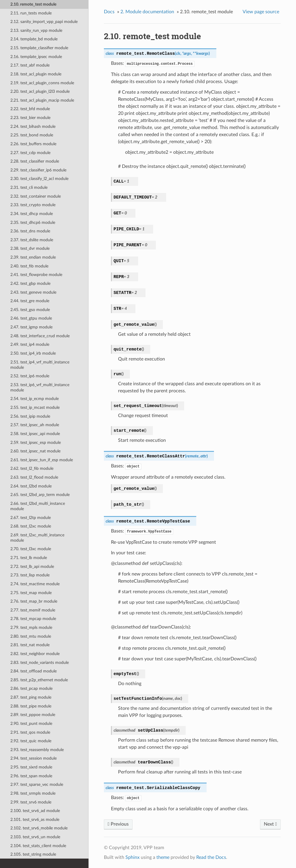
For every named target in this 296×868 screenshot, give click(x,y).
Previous (118, 824)
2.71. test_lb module (29, 558)
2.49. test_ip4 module (30, 344)
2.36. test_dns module (30, 231)
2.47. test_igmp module (31, 327)
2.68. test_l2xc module (31, 526)
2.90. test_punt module (31, 724)
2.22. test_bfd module (30, 109)
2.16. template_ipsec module (36, 57)
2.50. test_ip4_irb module (33, 353)
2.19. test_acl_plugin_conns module (42, 83)
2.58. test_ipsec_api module (35, 434)
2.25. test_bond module (32, 135)
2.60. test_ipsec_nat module (35, 451)
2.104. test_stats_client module (38, 846)
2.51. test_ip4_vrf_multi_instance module (40, 365)
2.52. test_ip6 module (30, 376)
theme (163, 857)
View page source (261, 12)
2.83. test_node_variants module (40, 663)
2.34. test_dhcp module (32, 214)
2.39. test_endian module (33, 257)
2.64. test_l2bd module (31, 486)
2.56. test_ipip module (30, 416)
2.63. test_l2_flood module (34, 477)
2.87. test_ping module (31, 697)
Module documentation (147, 12)
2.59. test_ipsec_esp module (36, 443)
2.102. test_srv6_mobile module (39, 828)
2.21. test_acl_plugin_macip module (42, 100)
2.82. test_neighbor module (35, 654)
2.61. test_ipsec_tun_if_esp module (42, 460)
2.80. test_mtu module (31, 636)
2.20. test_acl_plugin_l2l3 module (40, 91)
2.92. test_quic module (31, 741)
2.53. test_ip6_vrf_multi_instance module (40, 387)
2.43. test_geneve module (33, 292)
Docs (109, 12)
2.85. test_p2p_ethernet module (39, 680)
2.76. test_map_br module (34, 601)
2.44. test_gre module (30, 301)
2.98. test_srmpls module (33, 793)
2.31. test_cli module (29, 187)
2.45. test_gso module (30, 310)
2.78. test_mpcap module (33, 619)
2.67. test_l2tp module (31, 518)
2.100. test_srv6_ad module (35, 811)
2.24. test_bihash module (33, 127)
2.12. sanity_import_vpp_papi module (44, 22)
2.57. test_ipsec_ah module (35, 425)
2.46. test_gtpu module (31, 318)
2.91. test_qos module (30, 732)
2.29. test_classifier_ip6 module (38, 170)
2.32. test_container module (36, 196)
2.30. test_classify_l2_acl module (39, 179)
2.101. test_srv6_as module (35, 820)
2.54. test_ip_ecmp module (35, 399)
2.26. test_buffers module (33, 144)
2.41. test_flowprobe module (36, 275)
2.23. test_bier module (30, 118)
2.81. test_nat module (30, 645)
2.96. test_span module (31, 776)
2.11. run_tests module (31, 13)
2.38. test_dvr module (30, 248)
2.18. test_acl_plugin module (36, 74)
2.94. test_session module (33, 758)
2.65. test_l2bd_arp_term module (40, 495)
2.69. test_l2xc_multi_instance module (37, 538)
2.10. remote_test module (33, 4)
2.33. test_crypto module (33, 205)
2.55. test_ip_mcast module (35, 407)
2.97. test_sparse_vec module (37, 784)
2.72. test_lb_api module (32, 567)
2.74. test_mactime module (35, 584)
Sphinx (133, 857)
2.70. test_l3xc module (31, 549)
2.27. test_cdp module (30, 153)
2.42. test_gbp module (30, 283)
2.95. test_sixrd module (31, 767)
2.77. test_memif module (33, 610)
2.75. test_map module (31, 593)
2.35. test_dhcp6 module (33, 223)
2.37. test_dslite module (32, 240)
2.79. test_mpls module (31, 628)
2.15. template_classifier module (39, 48)
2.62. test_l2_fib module (32, 468)
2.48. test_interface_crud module (40, 336)
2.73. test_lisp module (30, 575)
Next (270, 824)
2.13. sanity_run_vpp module (36, 30)
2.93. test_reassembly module (37, 750)
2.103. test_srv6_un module (35, 837)
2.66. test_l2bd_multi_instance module (38, 506)
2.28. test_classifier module (35, 161)
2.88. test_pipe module (31, 706)
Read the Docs (211, 857)
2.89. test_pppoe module (33, 715)
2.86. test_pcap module (31, 688)
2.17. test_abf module (30, 65)
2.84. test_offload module (33, 671)
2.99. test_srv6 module (31, 802)
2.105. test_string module (33, 854)
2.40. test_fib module (29, 266)
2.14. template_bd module (34, 39)
